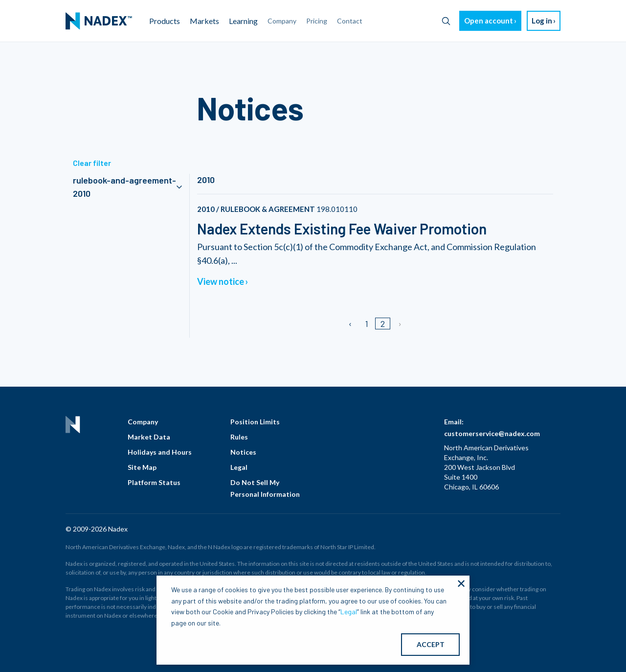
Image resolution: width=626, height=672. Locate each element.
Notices (243, 452)
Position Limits (255, 422)
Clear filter (92, 163)
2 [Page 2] (383, 324)
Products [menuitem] (165, 21)
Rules (239, 437)
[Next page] (399, 324)
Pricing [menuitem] (317, 21)
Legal (239, 467)
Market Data (149, 437)
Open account (489, 21)
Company (143, 422)
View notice (221, 281)
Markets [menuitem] (204, 21)
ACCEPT (431, 644)
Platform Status (154, 482)
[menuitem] (99, 21)
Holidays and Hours (160, 452)
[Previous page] (351, 324)
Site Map (142, 467)
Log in (542, 21)
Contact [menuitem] (350, 21)
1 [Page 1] (367, 324)
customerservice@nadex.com (492, 433)
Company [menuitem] (282, 21)
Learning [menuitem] (243, 21)
